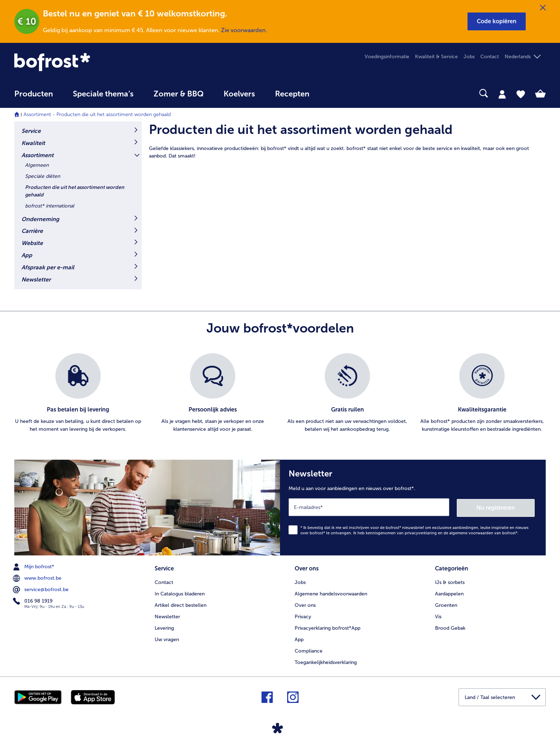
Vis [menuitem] (438, 616)
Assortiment (37, 155)
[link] (94, 62)
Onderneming (40, 219)
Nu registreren (506, 507)
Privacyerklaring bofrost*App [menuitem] (327, 627)
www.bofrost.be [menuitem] (38, 578)
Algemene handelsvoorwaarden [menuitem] (331, 593)
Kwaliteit (33, 143)
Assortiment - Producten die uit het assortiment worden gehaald (97, 114)
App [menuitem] (299, 638)
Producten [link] (34, 94)
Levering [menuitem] (164, 627)
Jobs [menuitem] (469, 57)
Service (31, 131)
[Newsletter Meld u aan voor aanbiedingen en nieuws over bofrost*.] (413, 507)
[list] (280, 393)
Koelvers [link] (239, 94)
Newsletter (36, 279)
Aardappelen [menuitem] (449, 593)
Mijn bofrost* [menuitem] (34, 566)
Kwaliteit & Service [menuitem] (436, 57)
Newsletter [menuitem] (167, 616)
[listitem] (78, 393)
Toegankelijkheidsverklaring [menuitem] (326, 661)
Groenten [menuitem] (446, 604)
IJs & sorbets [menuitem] (450, 581)
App (27, 255)
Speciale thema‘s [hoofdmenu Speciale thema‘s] (103, 94)
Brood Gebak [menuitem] (450, 627)
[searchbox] (334, 93)
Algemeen (37, 165)
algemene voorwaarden (471, 532)
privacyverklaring (421, 532)
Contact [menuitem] (490, 57)
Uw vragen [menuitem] (167, 638)
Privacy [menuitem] (303, 616)
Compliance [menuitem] (309, 650)
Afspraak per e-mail (48, 267)
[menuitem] (34, 97)
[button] (497, 21)
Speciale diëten (42, 176)
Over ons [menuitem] (305, 604)
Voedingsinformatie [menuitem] (387, 57)
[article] (347, 141)
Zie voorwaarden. (244, 30)
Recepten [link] (292, 94)
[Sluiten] (543, 8)
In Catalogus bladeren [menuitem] (180, 593)
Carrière (32, 231)
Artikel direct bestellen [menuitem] (181, 604)
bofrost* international (50, 206)
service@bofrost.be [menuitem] (41, 589)
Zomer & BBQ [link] (179, 94)
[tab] (502, 94)
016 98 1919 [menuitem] (33, 600)
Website (32, 243)
